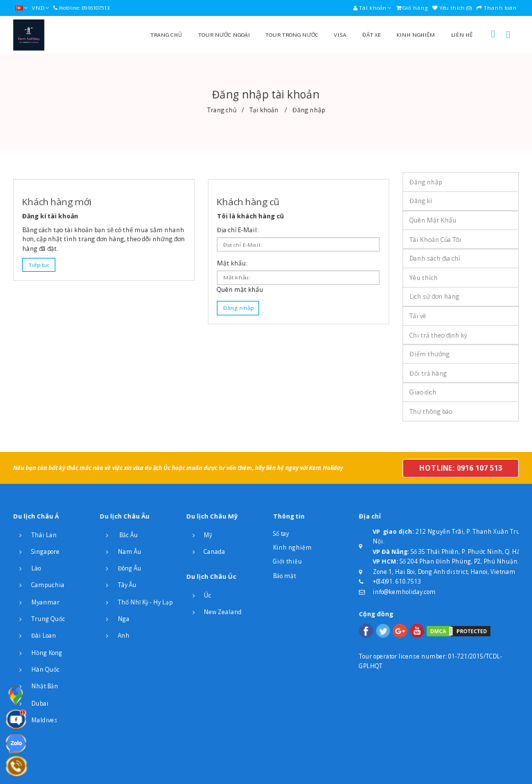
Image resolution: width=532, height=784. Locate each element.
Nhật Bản (36, 686)
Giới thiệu (287, 561)
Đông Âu (121, 568)
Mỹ (199, 535)
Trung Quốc (39, 619)
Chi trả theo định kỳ (438, 335)
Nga (115, 619)
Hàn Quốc (36, 670)
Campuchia (39, 585)
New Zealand (214, 612)
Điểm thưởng (429, 354)
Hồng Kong (38, 653)
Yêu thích (424, 278)
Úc (199, 595)
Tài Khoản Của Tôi (435, 239)
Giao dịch (423, 392)
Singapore (36, 552)
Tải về (418, 316)
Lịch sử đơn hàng (434, 296)
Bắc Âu (119, 535)
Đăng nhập (426, 182)
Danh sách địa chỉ (435, 258)
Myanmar (36, 602)
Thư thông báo (431, 411)
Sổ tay (281, 533)
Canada (206, 552)
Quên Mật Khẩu (433, 220)
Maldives (35, 720)
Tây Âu (118, 585)
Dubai (31, 704)
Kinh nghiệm (292, 547)
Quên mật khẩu (240, 289)
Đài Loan (35, 636)
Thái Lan (35, 535)
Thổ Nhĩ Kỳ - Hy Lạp (136, 602)
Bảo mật (284, 576)
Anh (115, 636)
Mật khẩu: (232, 263)
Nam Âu (121, 552)
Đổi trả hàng (428, 373)
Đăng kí (421, 201)
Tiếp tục (39, 265)
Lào (27, 568)
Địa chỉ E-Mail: (238, 230)
